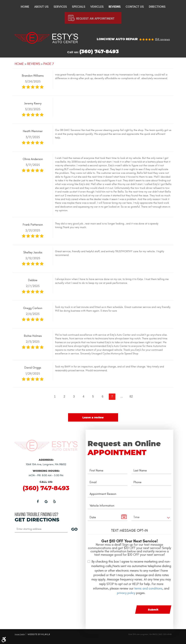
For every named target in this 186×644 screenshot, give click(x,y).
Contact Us (135, 7)
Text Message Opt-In (129, 530)
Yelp (54, 501)
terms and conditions (148, 588)
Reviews (115, 7)
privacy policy (126, 593)
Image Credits (20, 634)
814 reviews (162, 39)
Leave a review (93, 418)
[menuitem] (25, 7)
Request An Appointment (95, 19)
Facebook (38, 501)
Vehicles (97, 7)
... (122, 397)
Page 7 (49, 64)
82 (131, 397)
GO (74, 529)
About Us (41, 7)
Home (25, 7)
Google (46, 501)
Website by (39, 634)
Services (60, 7)
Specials (79, 7)
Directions (157, 7)
